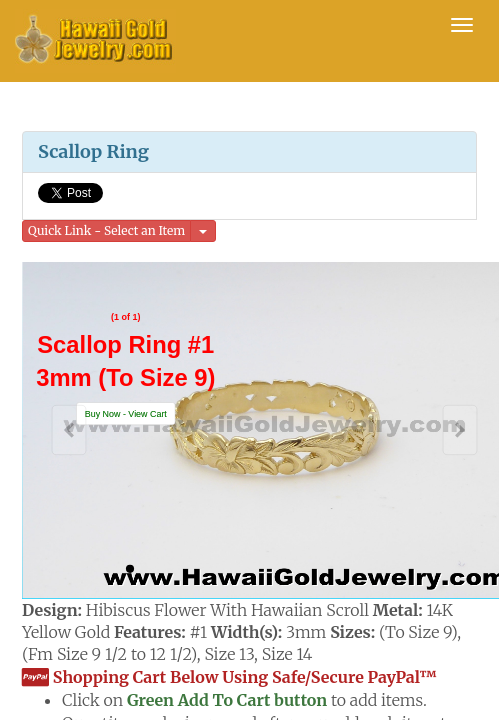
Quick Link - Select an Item (106, 230)
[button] (125, 414)
